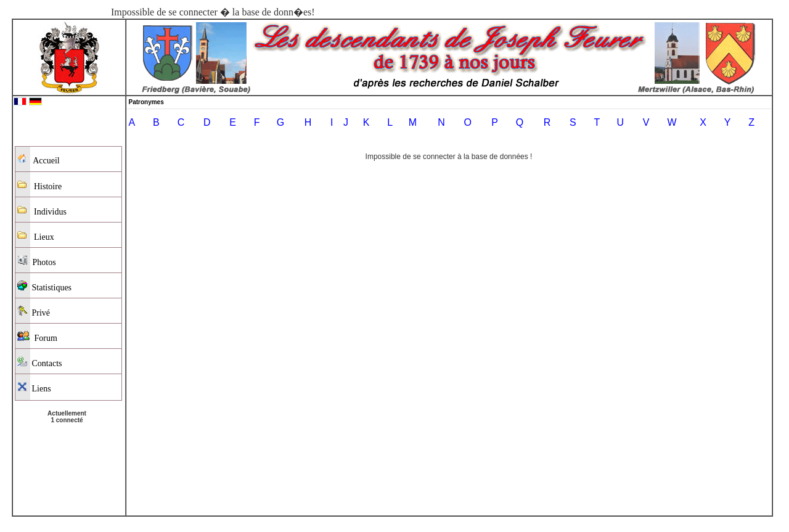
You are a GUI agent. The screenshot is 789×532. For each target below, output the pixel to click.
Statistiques (45, 286)
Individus (42, 211)
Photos (37, 261)
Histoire (40, 185)
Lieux (36, 236)
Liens (34, 387)
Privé (34, 312)
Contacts (40, 362)
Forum (37, 337)
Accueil (39, 160)
